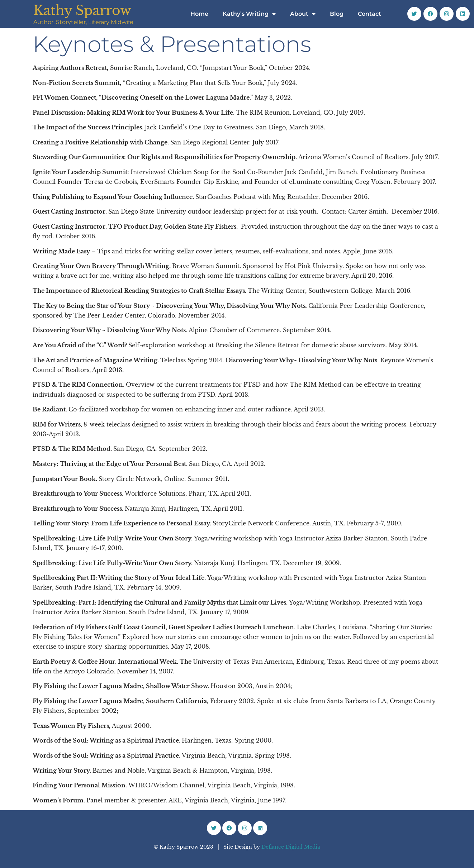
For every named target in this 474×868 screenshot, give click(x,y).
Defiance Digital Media (291, 847)
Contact (369, 14)
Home (199, 14)
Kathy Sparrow (82, 11)
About (303, 14)
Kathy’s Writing (249, 14)
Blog (337, 14)
